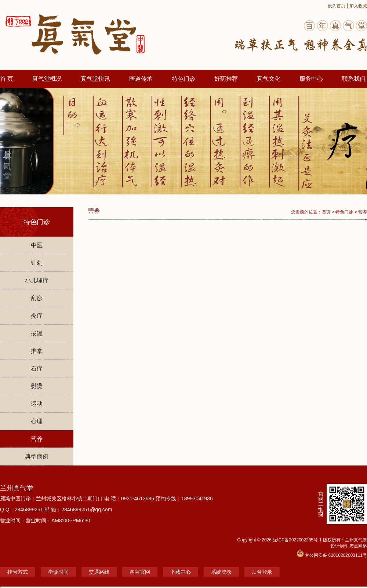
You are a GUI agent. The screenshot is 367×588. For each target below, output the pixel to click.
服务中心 (311, 79)
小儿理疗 (37, 280)
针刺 (37, 263)
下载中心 (181, 572)
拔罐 (37, 333)
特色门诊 (183, 79)
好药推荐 (226, 79)
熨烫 (37, 386)
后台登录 (262, 572)
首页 (326, 212)
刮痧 (37, 298)
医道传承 (141, 79)
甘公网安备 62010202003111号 (332, 555)
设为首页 (337, 6)
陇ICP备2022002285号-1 (298, 540)
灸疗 (37, 316)
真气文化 (269, 79)
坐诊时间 (58, 572)
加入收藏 (358, 6)
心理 (37, 421)
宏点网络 (358, 546)
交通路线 (99, 572)
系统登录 (221, 572)
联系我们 (354, 79)
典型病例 (37, 456)
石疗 (37, 368)
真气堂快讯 (95, 79)
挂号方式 (18, 572)
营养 (37, 439)
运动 (37, 404)
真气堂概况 (47, 79)
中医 (37, 245)
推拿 (37, 351)
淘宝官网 (140, 572)
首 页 (7, 79)
